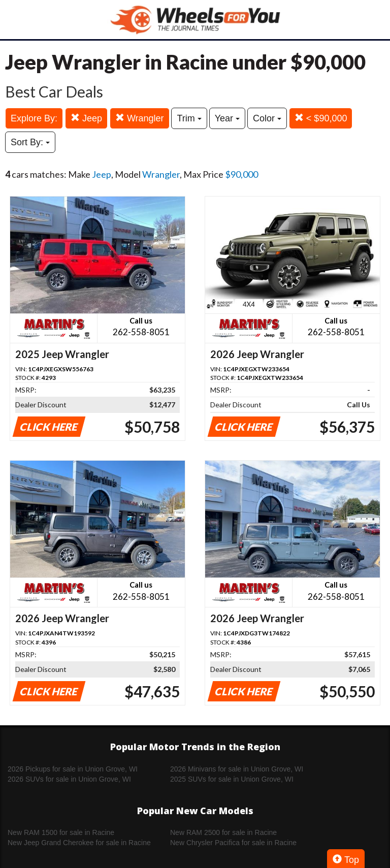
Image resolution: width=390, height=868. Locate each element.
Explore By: (34, 118)
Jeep (86, 118)
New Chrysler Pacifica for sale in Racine (233, 843)
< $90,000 (321, 118)
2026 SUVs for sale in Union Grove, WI (69, 779)
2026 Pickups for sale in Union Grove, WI (73, 769)
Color (267, 118)
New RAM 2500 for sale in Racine (223, 832)
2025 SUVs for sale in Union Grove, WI (232, 779)
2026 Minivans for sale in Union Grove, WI (237, 769)
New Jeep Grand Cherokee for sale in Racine (79, 843)
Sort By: (30, 142)
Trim (189, 118)
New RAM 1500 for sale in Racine (61, 832)
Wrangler (140, 118)
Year (227, 118)
